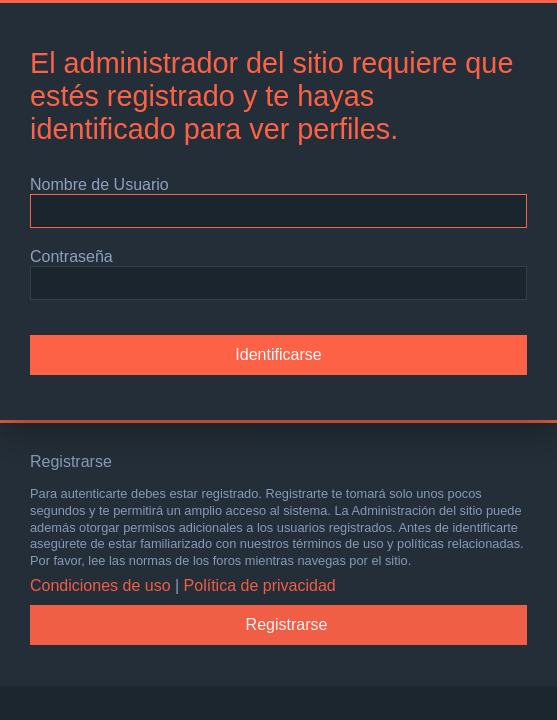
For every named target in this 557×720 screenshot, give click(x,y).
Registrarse (287, 624)
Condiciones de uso (100, 585)
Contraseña (71, 256)
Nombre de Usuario (99, 184)
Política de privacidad (260, 585)
